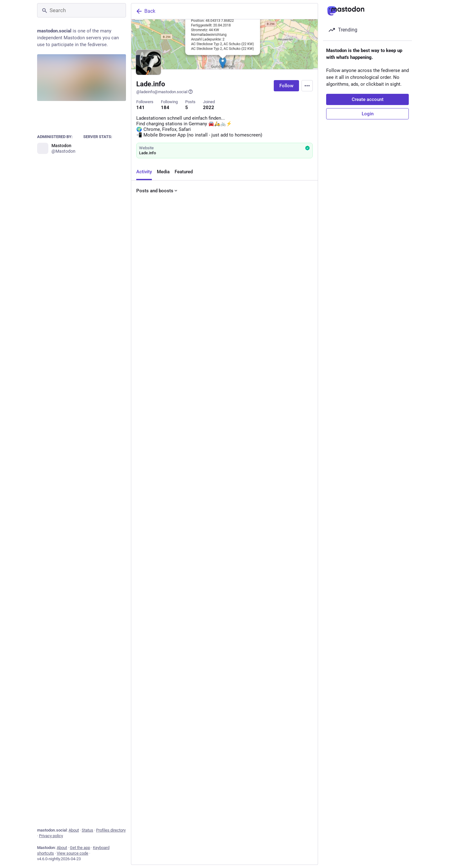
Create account (368, 99)
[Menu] (307, 86)
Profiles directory (111, 830)
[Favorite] (227, 304)
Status (87, 830)
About (74, 830)
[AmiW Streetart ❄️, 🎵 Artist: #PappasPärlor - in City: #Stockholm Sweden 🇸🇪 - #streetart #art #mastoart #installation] (224, 703)
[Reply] (142, 304)
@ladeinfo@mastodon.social (165, 92)
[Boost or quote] (185, 304)
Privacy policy (51, 836)
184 (165, 108)
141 (140, 108)
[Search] (82, 10)
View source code (72, 853)
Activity (144, 173)
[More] (309, 304)
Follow (286, 86)
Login (368, 114)
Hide (273, 639)
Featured (184, 173)
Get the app (80, 848)
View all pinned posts (222, 324)
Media (163, 173)
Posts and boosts (157, 192)
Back (145, 11)
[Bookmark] (267, 304)
